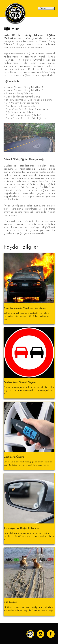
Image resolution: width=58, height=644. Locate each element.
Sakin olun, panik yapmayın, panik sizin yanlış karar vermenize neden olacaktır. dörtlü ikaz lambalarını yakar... (27, 316)
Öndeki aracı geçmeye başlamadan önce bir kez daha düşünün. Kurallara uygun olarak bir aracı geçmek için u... (29, 391)
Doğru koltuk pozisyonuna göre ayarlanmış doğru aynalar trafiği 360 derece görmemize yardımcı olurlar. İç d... (29, 536)
